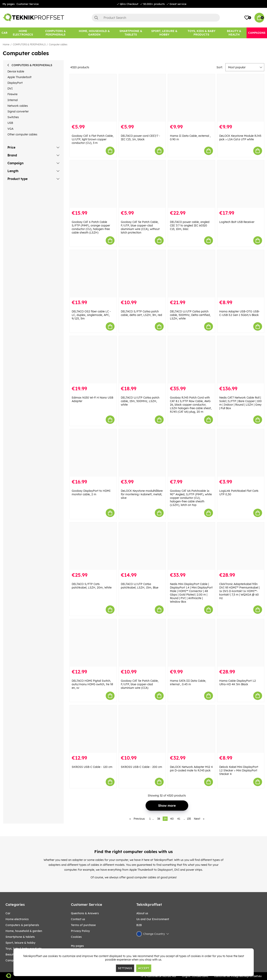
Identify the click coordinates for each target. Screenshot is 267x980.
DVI (10, 89)
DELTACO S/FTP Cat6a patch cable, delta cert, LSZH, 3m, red (141, 313)
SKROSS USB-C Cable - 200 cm (141, 767)
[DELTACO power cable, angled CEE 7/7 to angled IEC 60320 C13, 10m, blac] (191, 184)
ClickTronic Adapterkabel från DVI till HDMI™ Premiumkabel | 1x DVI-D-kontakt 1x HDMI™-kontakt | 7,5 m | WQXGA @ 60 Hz (239, 591)
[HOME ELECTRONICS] (23, 33)
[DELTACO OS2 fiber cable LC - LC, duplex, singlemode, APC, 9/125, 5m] (93, 274)
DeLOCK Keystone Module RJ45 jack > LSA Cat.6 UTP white (240, 138)
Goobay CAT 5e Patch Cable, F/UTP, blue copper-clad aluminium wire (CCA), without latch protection (140, 227)
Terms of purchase (83, 925)
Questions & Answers (85, 913)
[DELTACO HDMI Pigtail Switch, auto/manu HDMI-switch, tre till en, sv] (93, 643)
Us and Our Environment (153, 919)
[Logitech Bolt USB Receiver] (241, 184)
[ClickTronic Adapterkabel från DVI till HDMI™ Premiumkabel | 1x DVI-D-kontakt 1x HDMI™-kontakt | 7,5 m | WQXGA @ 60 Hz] (241, 546)
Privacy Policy (80, 931)
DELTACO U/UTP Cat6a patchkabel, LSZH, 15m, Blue (140, 586)
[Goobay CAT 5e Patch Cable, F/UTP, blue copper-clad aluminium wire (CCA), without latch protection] (142, 184)
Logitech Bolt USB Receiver (237, 222)
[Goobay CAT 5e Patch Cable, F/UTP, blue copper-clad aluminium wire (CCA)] (142, 643)
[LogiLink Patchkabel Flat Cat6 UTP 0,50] (241, 453)
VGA (10, 129)
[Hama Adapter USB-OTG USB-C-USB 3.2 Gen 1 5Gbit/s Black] (241, 274)
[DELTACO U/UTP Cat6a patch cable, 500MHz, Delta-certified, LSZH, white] (191, 274)
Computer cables (58, 44)
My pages (9, 4)
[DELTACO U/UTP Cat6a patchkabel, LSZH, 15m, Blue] (142, 546)
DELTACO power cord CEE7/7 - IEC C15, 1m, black (140, 138)
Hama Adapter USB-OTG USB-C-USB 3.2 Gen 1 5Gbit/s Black (239, 313)
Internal (13, 100)
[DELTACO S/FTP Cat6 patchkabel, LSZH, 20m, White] (93, 546)
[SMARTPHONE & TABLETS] (131, 33)
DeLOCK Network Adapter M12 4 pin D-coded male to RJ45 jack (191, 769)
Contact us (78, 919)
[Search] (156, 18)
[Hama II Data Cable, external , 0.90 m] (191, 98)
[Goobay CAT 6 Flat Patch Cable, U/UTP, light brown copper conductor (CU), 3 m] (93, 98)
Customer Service (28, 4)
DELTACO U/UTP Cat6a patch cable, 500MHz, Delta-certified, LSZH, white (190, 315)
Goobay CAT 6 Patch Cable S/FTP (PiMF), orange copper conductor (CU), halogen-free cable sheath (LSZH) (91, 227)
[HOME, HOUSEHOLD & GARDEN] (94, 33)
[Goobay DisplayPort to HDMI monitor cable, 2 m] (93, 453)
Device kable (16, 71)
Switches (13, 117)
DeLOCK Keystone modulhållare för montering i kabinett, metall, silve (142, 494)
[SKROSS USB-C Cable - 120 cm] (93, 729)
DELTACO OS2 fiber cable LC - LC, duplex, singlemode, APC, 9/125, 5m (91, 315)
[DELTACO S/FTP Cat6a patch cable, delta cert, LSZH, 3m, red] (142, 274)
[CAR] (5, 33)
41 (179, 819)
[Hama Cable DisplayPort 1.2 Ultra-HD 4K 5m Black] (241, 643)
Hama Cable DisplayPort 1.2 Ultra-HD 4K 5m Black (238, 683)
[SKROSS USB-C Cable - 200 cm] (142, 729)
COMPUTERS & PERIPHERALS (29, 44)
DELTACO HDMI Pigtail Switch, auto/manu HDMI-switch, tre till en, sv (92, 684)
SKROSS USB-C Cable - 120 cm (92, 767)
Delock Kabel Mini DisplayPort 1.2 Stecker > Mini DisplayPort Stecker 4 (239, 770)
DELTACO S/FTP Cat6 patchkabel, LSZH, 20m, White (92, 586)
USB (10, 123)
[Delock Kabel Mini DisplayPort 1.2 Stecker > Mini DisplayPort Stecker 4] (241, 729)
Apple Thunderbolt (19, 77)
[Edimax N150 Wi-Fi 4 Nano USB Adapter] (93, 360)
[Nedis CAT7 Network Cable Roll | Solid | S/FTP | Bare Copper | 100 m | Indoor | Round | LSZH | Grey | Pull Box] (241, 360)
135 (189, 819)
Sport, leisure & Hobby (20, 943)
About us (142, 913)
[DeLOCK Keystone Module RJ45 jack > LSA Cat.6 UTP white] (241, 98)
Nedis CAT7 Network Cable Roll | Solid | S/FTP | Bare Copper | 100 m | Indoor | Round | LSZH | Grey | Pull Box (240, 403)
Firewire (12, 94)
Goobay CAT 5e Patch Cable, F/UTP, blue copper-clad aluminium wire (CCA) (140, 684)
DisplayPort (15, 83)
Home (6, 44)
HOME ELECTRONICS (17, 919)
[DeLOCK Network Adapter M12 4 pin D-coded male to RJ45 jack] (191, 729)
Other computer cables (22, 134)
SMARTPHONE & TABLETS (20, 937)
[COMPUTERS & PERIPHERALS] (56, 33)
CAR (8, 913)
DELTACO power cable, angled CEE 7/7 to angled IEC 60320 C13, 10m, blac (190, 225)
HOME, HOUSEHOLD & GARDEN (24, 931)
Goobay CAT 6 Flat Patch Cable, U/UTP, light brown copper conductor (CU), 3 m (93, 139)
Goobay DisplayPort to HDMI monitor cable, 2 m (91, 493)
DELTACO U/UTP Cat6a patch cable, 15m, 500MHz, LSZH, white (140, 401)
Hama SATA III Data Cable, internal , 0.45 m (188, 683)
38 (159, 819)
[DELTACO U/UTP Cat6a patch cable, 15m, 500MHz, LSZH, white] (142, 360)
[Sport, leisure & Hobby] (164, 33)
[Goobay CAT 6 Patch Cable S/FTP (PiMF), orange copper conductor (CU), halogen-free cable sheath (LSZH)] (93, 184)
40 (172, 819)
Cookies (76, 937)
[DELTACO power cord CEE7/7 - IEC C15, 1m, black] (142, 98)
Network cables (18, 106)
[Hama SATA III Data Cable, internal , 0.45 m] (191, 643)
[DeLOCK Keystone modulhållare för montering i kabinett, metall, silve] (142, 453)
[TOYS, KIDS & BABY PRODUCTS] (201, 33)
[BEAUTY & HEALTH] (234, 33)
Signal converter (18, 111)
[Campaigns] (257, 33)
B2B (139, 925)
